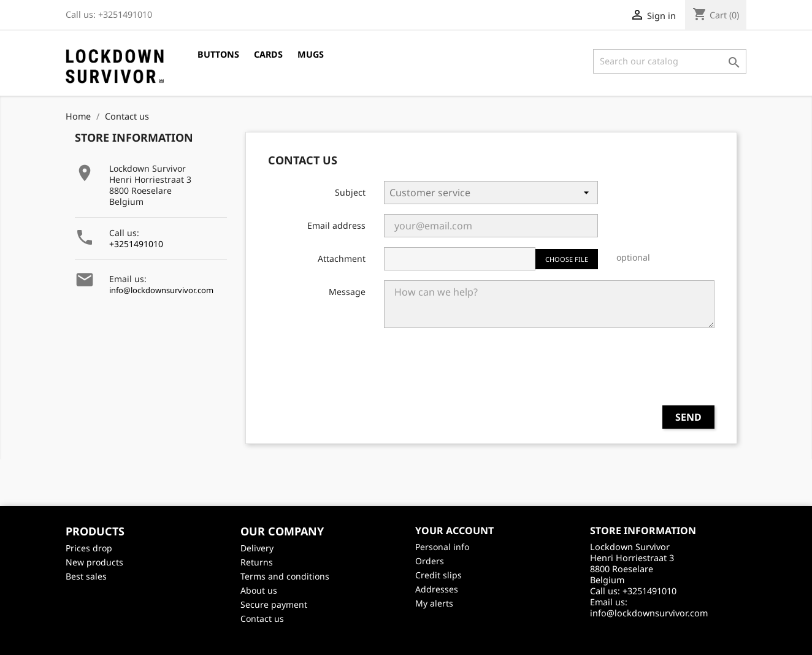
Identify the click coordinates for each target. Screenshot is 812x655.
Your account (454, 531)
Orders (430, 561)
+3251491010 (136, 244)
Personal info (442, 547)
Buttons (218, 54)
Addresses (437, 589)
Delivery (257, 548)
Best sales (86, 576)
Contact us (262, 619)
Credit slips (439, 575)
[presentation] (621, 372)
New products (94, 562)
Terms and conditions (285, 576)
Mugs (311, 54)
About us (259, 590)
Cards (268, 54)
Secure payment (274, 604)
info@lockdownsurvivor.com (161, 290)
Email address (336, 225)
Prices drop (89, 548)
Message (347, 292)
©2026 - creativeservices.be (406, 640)
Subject (350, 192)
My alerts (434, 603)
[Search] (670, 61)
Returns (257, 562)
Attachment (342, 259)
